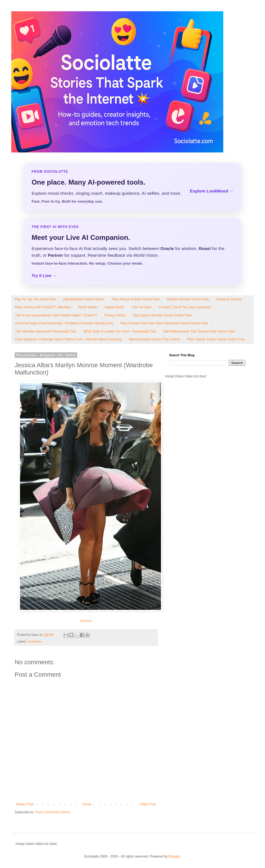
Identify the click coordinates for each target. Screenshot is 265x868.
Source (86, 621)
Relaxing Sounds (229, 299)
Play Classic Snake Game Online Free (216, 339)
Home (87, 804)
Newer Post (25, 804)
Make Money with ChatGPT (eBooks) (43, 307)
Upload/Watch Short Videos (84, 299)
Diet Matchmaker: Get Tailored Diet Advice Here (199, 331)
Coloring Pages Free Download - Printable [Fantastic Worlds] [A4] (64, 323)
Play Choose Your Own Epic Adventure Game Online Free (164, 323)
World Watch (88, 307)
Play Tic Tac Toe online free (35, 299)
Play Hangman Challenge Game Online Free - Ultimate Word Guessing (68, 339)
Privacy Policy (115, 315)
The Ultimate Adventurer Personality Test (46, 331)
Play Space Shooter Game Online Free (162, 315)
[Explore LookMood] (132, 187)
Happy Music (114, 307)
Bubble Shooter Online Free (188, 299)
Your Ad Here (141, 307)
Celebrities (35, 641)
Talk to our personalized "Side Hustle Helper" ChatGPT (56, 315)
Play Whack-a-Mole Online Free (136, 299)
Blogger (174, 856)
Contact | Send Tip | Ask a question (185, 307)
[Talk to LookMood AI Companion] (132, 252)
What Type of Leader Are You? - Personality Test (120, 331)
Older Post (148, 804)
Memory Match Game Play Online (154, 339)
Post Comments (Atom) (53, 812)
